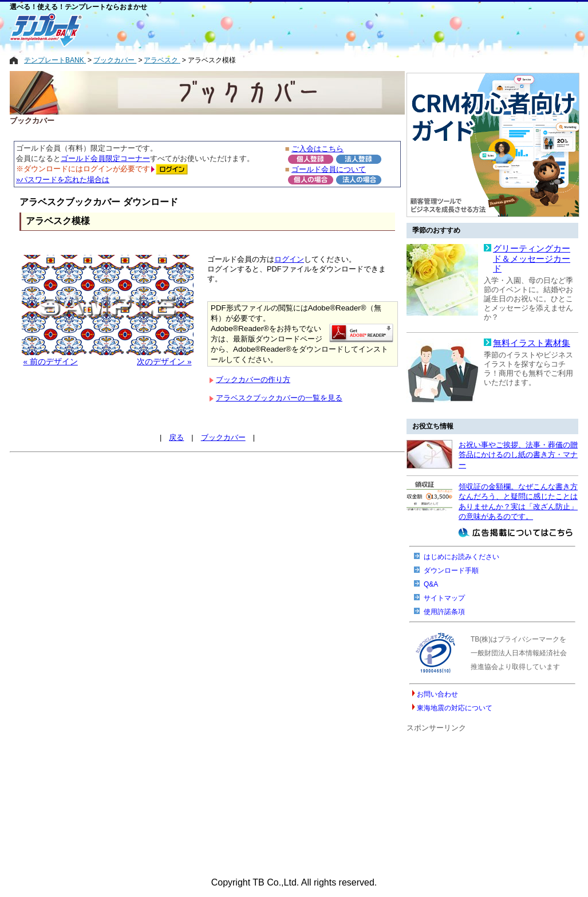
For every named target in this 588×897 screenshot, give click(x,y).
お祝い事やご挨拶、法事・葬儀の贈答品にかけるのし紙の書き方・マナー (518, 455)
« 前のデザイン (51, 362)
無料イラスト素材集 (532, 343)
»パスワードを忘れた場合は (63, 180)
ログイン (289, 259)
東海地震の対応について (455, 708)
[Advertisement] (247, 30)
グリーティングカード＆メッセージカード (532, 259)
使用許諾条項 (444, 612)
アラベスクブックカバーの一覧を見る (279, 398)
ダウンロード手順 (451, 571)
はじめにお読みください (461, 557)
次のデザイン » (164, 362)
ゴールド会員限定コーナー (105, 158)
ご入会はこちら (317, 149)
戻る (176, 437)
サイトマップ (444, 598)
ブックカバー (223, 437)
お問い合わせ (437, 694)
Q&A (431, 584)
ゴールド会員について (329, 169)
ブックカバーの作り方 (253, 379)
